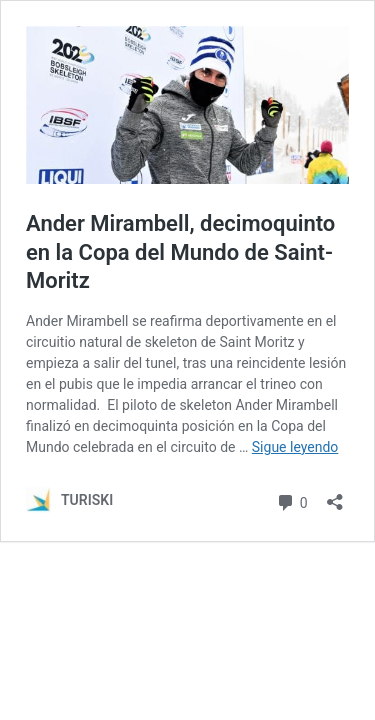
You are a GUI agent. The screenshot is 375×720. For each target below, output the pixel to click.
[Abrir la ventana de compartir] (335, 495)
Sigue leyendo (295, 447)
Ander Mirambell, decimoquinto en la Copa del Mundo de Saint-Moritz (180, 252)
